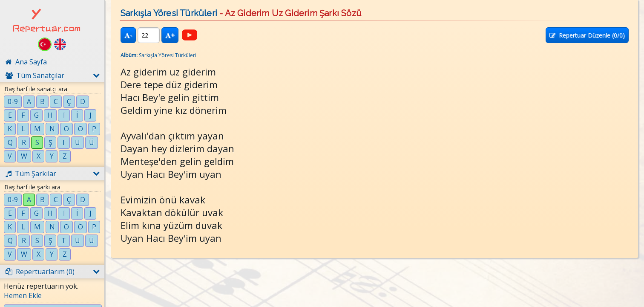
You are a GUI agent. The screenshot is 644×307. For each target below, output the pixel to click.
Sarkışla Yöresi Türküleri (169, 13)
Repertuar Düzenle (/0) (587, 35)
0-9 (13, 101)
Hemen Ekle (23, 295)
